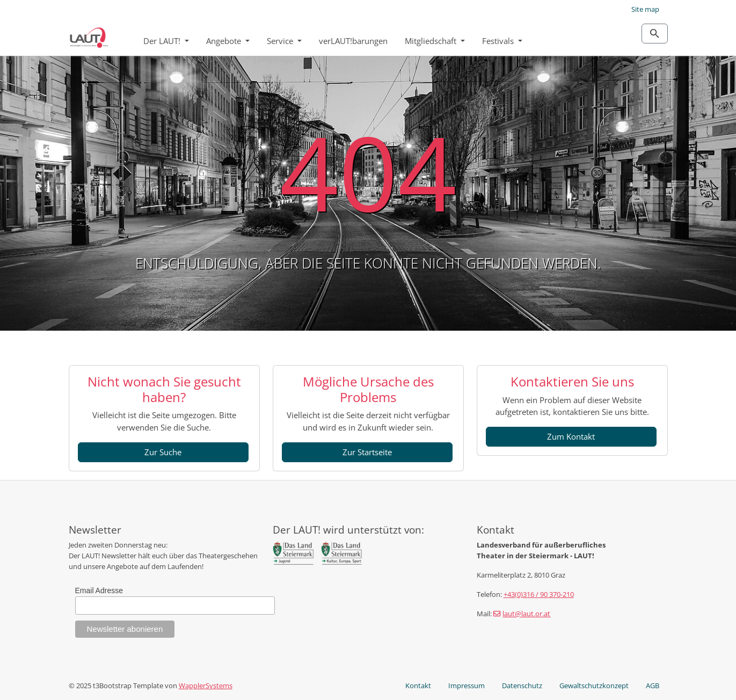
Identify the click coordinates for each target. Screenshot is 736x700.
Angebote (225, 41)
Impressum (467, 686)
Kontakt (418, 686)
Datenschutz (522, 686)
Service (281, 41)
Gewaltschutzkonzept (594, 686)
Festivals (499, 41)
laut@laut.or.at (526, 614)
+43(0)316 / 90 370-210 (539, 594)
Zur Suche (163, 452)
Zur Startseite (367, 452)
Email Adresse (99, 590)
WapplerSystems (206, 686)
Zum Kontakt (571, 436)
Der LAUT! (163, 41)
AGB (653, 686)
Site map (645, 9)
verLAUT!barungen (353, 41)
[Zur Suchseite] (655, 34)
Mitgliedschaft (432, 41)
